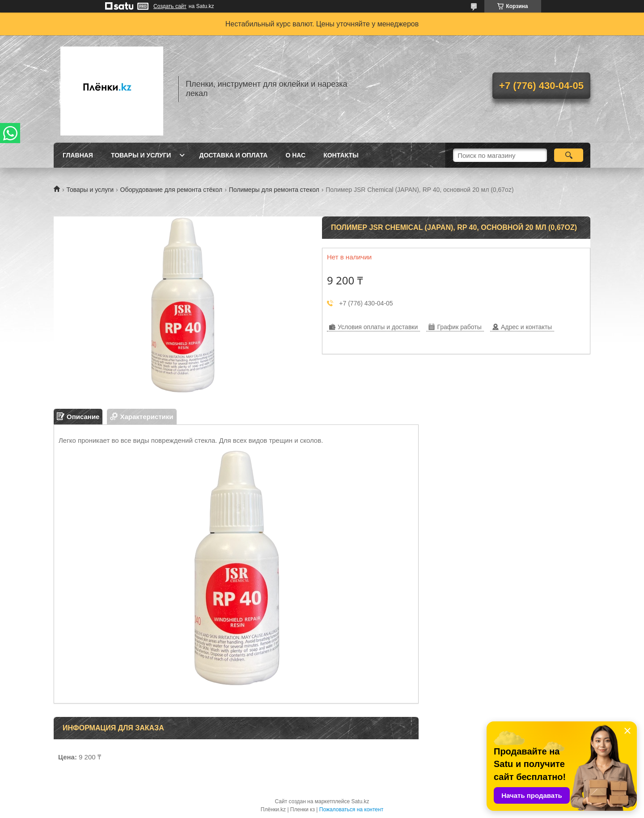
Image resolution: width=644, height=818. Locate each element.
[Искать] (569, 155)
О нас (295, 155)
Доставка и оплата (233, 155)
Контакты (341, 155)
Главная (78, 155)
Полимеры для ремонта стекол (274, 190)
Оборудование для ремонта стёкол (172, 190)
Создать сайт (170, 6)
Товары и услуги (141, 155)
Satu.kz (360, 801)
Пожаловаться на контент (351, 810)
